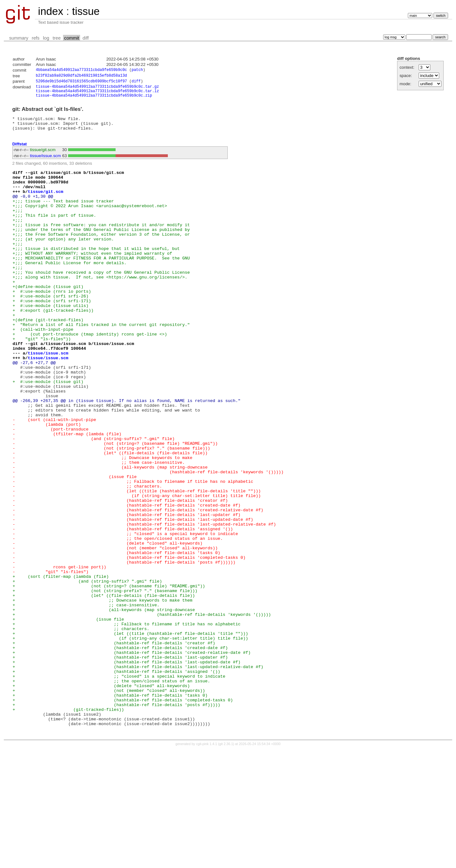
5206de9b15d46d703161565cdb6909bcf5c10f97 (81, 83)
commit (72, 38)
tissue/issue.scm (46, 163)
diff (86, 38)
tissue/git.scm (43, 157)
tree (57, 38)
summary (19, 38)
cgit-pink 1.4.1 (206, 862)
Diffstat (20, 151)
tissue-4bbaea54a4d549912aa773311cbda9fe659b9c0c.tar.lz (97, 94)
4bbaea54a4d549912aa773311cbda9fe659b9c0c (81, 70)
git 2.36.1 (226, 862)
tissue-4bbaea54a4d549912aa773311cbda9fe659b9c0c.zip (94, 100)
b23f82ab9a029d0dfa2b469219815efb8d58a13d (81, 77)
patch (137, 70)
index (51, 11)
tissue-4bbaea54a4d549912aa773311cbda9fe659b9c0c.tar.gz (97, 89)
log (46, 38)
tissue (86, 11)
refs (35, 38)
